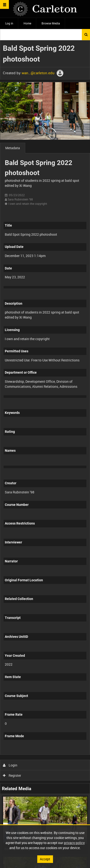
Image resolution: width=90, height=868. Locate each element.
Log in (9, 23)
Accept (45, 859)
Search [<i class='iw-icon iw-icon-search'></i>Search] (86, 34)
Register (12, 775)
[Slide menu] (4, 4)
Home (27, 23)
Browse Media (51, 23)
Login (10, 765)
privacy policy (74, 843)
